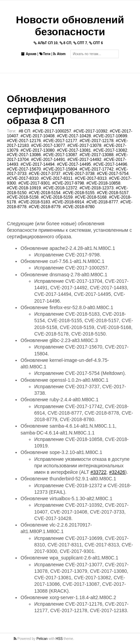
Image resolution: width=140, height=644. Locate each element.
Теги (45, 54)
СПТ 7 (80, 43)
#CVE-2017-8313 (91, 178)
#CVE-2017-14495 (74, 164)
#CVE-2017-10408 (37, 136)
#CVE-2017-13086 (24, 155)
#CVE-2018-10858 (103, 183)
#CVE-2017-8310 (23, 178)
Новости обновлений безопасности (70, 26)
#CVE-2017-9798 (68, 183)
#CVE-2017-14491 (48, 160)
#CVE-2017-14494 (37, 164)
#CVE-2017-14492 (84, 160)
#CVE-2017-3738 (79, 174)
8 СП (66, 43)
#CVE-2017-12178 (96, 141)
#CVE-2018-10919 (24, 188)
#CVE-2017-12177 (60, 141)
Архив (29, 54)
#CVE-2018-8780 (79, 207)
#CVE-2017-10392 (91, 131)
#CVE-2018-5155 (79, 193)
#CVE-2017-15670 (24, 169)
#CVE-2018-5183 (34, 202)
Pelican (42, 639)
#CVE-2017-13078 (84, 146)
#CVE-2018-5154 (45, 193)
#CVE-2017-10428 (74, 136)
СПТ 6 (96, 43)
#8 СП (24, 131)
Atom (59, 54)
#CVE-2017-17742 (96, 169)
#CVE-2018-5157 (113, 193)
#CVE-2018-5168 (91, 197)
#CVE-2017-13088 (96, 155)
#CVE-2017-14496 (110, 164)
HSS (59, 639)
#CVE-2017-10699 (110, 136)
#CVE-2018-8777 (102, 202)
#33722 (98, 472)
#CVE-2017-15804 (60, 169)
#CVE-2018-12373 (96, 188)
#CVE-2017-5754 (113, 174)
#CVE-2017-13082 (110, 150)
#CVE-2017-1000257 (52, 131)
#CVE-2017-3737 (45, 174)
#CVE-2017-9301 (34, 183)
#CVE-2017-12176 (24, 141)
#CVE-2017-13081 (74, 150)
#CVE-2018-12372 (60, 188)
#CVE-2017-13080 (37, 150)
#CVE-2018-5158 (23, 197)
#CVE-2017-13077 (48, 146)
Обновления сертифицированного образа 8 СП (58, 110)
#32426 (117, 472)
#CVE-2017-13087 (60, 155)
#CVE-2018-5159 (57, 197)
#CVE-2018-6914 (68, 202)
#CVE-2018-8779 (45, 207)
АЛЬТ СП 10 (46, 43)
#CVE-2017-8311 (57, 178)
